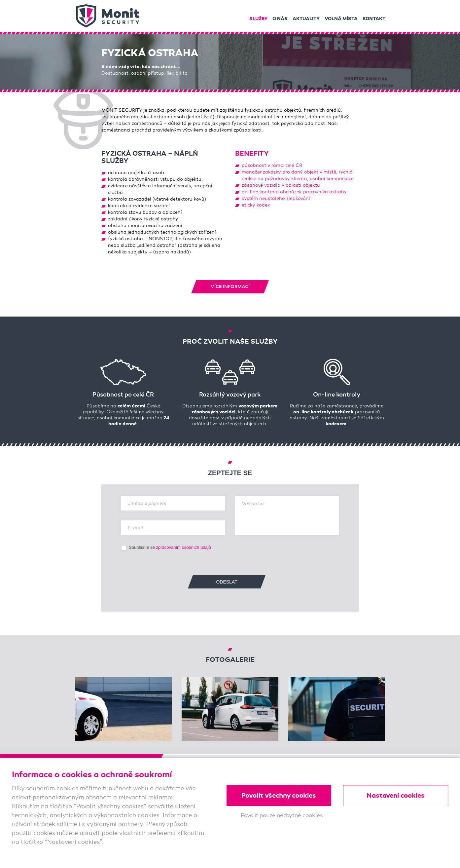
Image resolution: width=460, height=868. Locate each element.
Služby (258, 19)
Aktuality (306, 19)
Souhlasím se (166, 547)
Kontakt (374, 19)
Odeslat (227, 582)
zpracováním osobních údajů (184, 547)
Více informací (230, 286)
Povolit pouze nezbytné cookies (282, 816)
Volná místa (341, 19)
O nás (280, 19)
